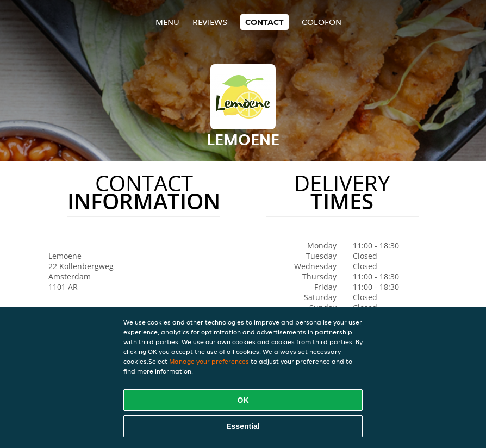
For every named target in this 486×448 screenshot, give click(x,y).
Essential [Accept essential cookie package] (243, 426)
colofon (322, 22)
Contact (264, 22)
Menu (167, 22)
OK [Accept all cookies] (243, 400)
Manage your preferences (209, 361)
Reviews (210, 22)
